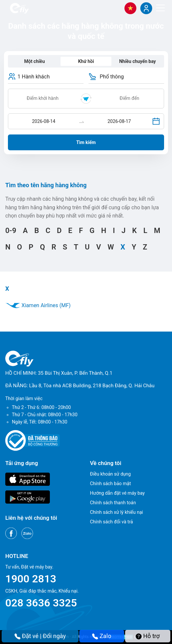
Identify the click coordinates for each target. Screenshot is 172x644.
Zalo (102, 636)
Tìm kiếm (86, 142)
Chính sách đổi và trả (112, 522)
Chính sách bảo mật (111, 483)
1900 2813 (31, 579)
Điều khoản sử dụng (111, 474)
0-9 (11, 231)
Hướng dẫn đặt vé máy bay (118, 493)
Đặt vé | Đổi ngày (40, 636)
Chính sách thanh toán (113, 503)
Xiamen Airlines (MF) (38, 305)
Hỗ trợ (148, 636)
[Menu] (160, 8)
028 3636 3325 (41, 603)
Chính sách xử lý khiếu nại (117, 512)
